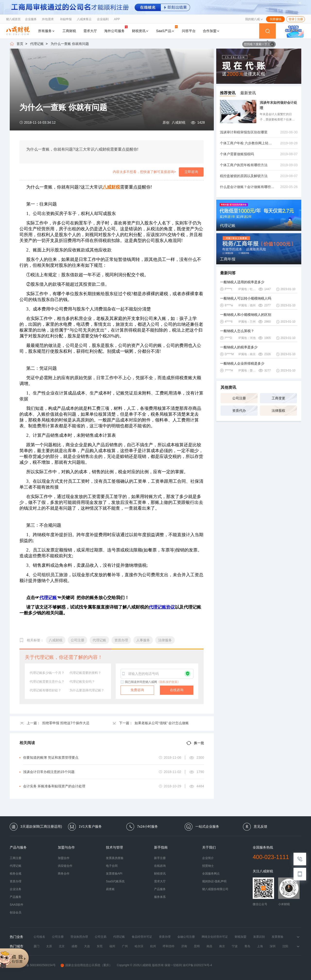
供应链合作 (65, 866)
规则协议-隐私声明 (214, 881)
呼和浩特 (169, 946)
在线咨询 (177, 690)
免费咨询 (137, 690)
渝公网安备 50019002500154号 (33, 965)
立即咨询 (191, 172)
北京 (62, 946)
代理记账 (37, 44)
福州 (112, 946)
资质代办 (239, 411)
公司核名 (39, 937)
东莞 (100, 946)
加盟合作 (64, 858)
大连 (87, 946)
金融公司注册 (186, 937)
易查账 (110, 889)
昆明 (197, 946)
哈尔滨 (139, 946)
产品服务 (16, 897)
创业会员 (16, 912)
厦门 (36, 946)
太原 (49, 946)
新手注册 (160, 858)
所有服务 (47, 31)
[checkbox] (122, 682)
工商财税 (69, 31)
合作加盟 (211, 31)
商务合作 (64, 874)
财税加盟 (241, 937)
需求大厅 (90, 31)
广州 (125, 946)
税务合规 (16, 874)
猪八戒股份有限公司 (215, 889)
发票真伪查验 (115, 858)
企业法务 (16, 889)
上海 (260, 946)
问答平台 (189, 31)
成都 (74, 946)
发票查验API (114, 874)
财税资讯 (140, 31)
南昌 (209, 946)
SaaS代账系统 (115, 881)
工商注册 (16, 858)
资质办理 (16, 881)
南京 (222, 946)
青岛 (247, 946)
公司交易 (101, 937)
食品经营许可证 (142, 937)
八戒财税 (179, 122)
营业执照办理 (79, 937)
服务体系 (160, 897)
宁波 (235, 946)
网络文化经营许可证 (215, 937)
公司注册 (239, 398)
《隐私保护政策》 (169, 682)
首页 (20, 44)
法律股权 (278, 411)
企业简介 (208, 858)
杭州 (153, 946)
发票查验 (277, 937)
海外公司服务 (116, 29)
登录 (292, 19)
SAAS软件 (17, 905)
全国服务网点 (211, 874)
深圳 (273, 946)
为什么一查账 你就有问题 (70, 44)
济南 (184, 946)
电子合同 (112, 866)
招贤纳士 (208, 866)
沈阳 (285, 946)
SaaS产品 (167, 29)
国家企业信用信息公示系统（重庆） (86, 965)
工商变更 (278, 398)
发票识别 (259, 937)
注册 (300, 19)
